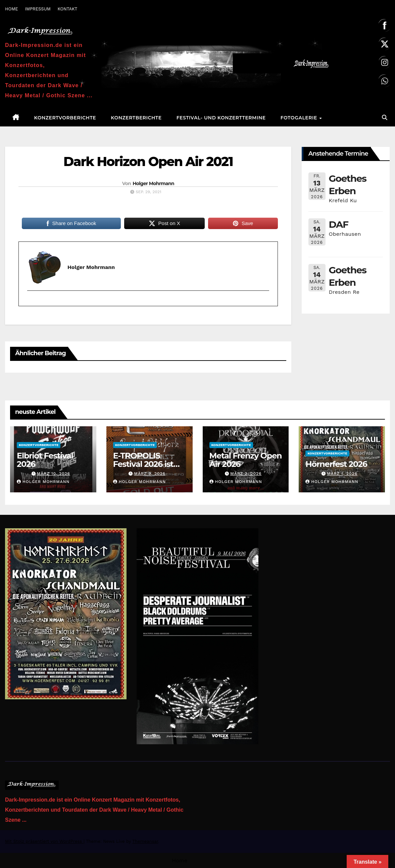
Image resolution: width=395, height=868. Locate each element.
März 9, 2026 (150, 474)
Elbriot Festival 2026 (45, 460)
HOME (12, 9)
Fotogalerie (300, 118)
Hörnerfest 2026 (336, 464)
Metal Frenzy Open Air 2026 (246, 460)
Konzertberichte (136, 118)
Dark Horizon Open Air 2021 (148, 161)
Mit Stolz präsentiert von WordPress (44, 841)
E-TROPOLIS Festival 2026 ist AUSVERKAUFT (143, 464)
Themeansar (145, 841)
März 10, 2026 (54, 474)
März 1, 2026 (342, 474)
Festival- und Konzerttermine (221, 118)
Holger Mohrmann (153, 183)
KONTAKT (67, 9)
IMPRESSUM (38, 9)
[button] (385, 118)
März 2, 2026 (246, 474)
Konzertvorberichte (65, 118)
